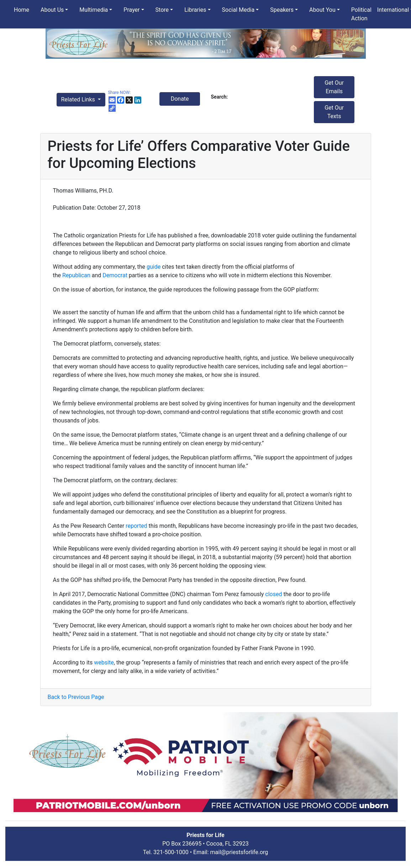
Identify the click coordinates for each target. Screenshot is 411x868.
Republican (76, 275)
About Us (52, 10)
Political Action (361, 14)
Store (162, 10)
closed (273, 594)
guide (154, 267)
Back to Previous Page (76, 697)
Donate (180, 99)
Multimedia (94, 10)
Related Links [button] (79, 99)
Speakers (282, 10)
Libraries (195, 10)
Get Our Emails (334, 87)
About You (322, 10)
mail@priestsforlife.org (239, 852)
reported (136, 526)
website (104, 662)
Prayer (131, 10)
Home (22, 10)
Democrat (115, 275)
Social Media (238, 10)
